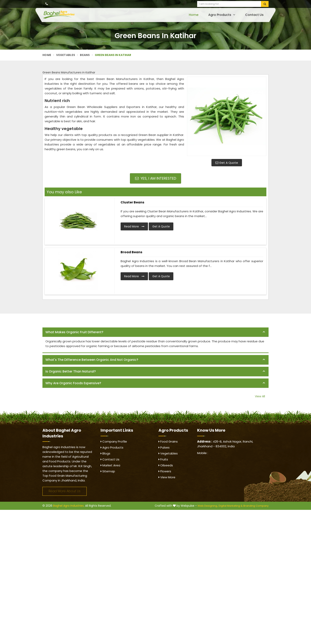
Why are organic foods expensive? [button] (73, 383)
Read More (134, 226)
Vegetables (66, 55)
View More (167, 477)
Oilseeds (166, 465)
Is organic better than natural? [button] (71, 371)
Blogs (105, 453)
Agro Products (222, 15)
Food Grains (168, 441)
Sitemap (108, 471)
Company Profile (114, 441)
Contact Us (254, 15)
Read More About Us (65, 491)
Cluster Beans (132, 202)
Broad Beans (131, 252)
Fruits (163, 459)
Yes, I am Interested (156, 178)
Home (194, 15)
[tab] (155, 332)
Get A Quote (227, 163)
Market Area (110, 465)
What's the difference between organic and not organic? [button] (92, 360)
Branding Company (256, 506)
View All (260, 396)
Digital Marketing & (231, 506)
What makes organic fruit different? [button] (74, 332)
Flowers (165, 471)
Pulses (164, 447)
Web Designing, (208, 506)
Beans (85, 55)
